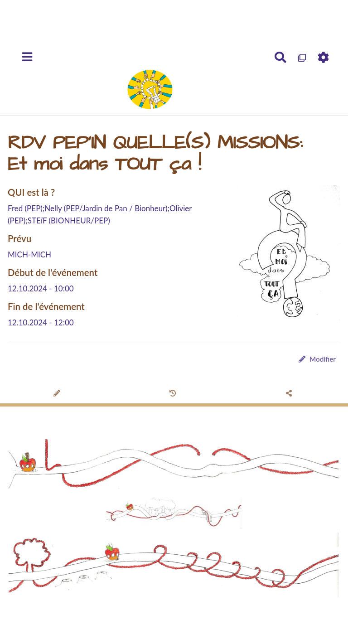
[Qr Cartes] (302, 58)
